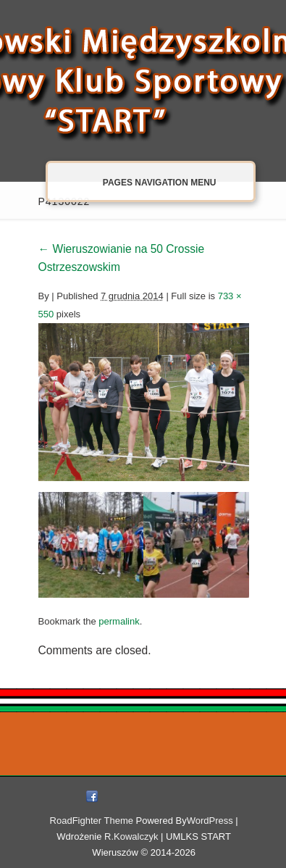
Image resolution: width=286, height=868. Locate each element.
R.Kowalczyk (131, 836)
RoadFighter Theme (92, 821)
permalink (119, 621)
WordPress (210, 821)
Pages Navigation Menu (144, 183)
